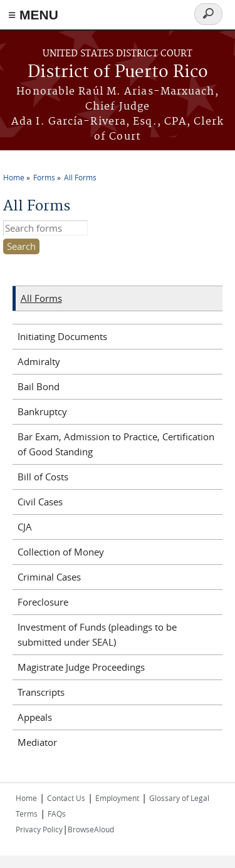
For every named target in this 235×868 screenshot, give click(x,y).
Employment (117, 798)
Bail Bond (39, 386)
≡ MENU (33, 15)
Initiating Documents (62, 336)
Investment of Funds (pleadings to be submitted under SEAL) (97, 634)
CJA (25, 527)
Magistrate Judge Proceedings (81, 667)
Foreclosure (43, 602)
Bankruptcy (42, 411)
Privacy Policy (39, 829)
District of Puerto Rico (118, 72)
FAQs (57, 814)
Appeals (35, 717)
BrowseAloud (91, 829)
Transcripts (41, 692)
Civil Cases (40, 502)
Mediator (37, 742)
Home (14, 177)
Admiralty (39, 361)
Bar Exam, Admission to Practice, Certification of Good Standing (116, 444)
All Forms (80, 177)
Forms (44, 177)
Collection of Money (61, 552)
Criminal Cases (49, 577)
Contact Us (66, 798)
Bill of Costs (43, 477)
